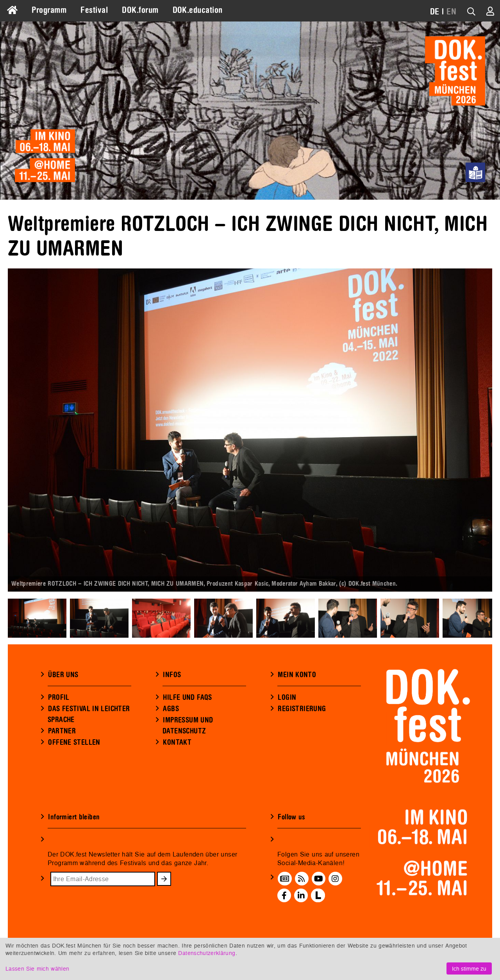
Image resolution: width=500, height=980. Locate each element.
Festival (94, 10)
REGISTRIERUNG (302, 709)
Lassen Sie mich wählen (37, 968)
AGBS (171, 709)
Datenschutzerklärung (207, 953)
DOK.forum (140, 10)
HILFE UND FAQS (187, 697)
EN (451, 12)
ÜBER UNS (63, 675)
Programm (49, 10)
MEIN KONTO (297, 675)
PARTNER (62, 731)
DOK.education (198, 10)
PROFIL (59, 697)
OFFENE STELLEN (74, 742)
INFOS (172, 675)
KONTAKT (177, 742)
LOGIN (287, 697)
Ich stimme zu (469, 968)
